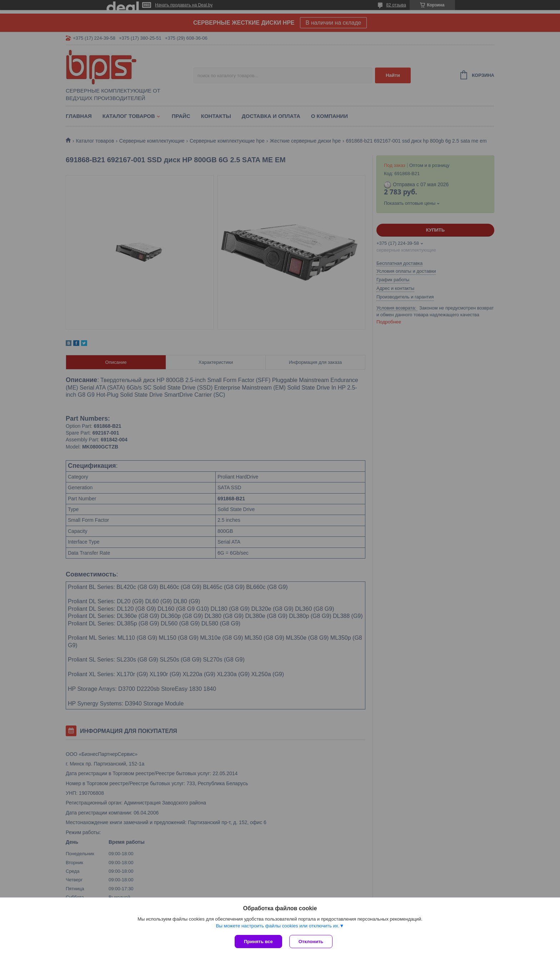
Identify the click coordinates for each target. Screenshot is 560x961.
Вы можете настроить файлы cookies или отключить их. (277, 926)
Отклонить (311, 942)
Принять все (258, 942)
